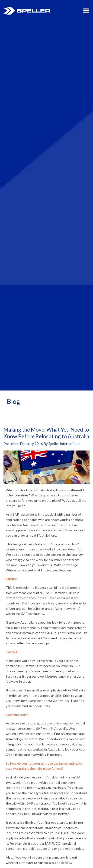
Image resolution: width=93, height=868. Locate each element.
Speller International (27, 11)
